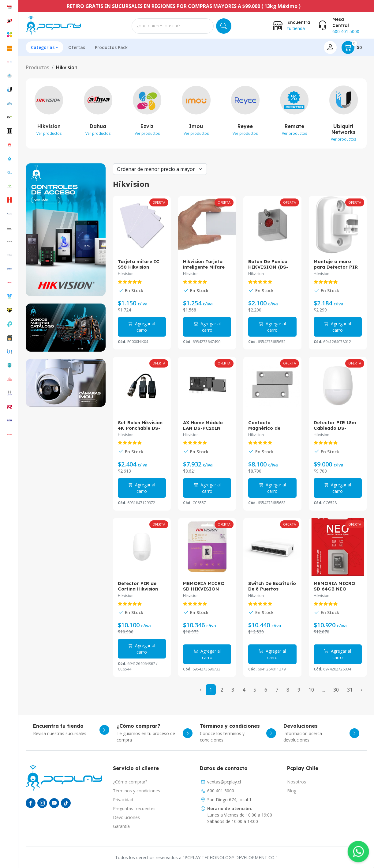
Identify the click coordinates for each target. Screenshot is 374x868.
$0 (352, 47)
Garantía (121, 826)
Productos (37, 67)
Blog (292, 791)
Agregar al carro (142, 327)
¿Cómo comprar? (130, 782)
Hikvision (67, 67)
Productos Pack (111, 47)
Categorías (43, 47)
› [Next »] (362, 690)
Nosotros (297, 782)
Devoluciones (126, 817)
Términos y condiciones (137, 791)
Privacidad (123, 800)
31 (350, 690)
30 (336, 690)
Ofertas (77, 47)
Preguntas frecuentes (134, 808)
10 (311, 690)
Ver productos (49, 133)
